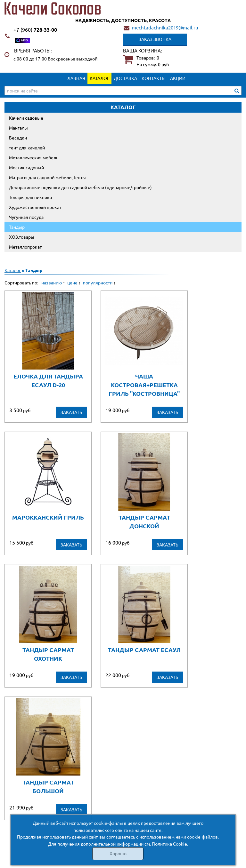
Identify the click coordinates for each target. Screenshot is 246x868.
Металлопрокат (25, 247)
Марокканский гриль (48, 517)
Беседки (18, 138)
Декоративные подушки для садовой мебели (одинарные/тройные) (80, 187)
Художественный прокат (35, 207)
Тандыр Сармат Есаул (144, 650)
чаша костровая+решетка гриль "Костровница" (144, 385)
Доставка (125, 78)
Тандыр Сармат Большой (48, 786)
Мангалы (18, 128)
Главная (75, 78)
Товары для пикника (30, 197)
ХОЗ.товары (22, 237)
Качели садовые (26, 118)
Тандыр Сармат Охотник (48, 654)
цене (72, 283)
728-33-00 (35, 30)
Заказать (71, 412)
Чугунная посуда (26, 217)
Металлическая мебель (34, 157)
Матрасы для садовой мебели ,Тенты (47, 177)
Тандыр (17, 227)
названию (52, 283)
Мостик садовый (26, 167)
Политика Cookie (169, 844)
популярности (98, 283)
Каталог (99, 78)
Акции (178, 78)
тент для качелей (27, 147)
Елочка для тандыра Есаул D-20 (48, 380)
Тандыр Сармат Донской (144, 522)
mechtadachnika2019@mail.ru (165, 27)
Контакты (154, 78)
